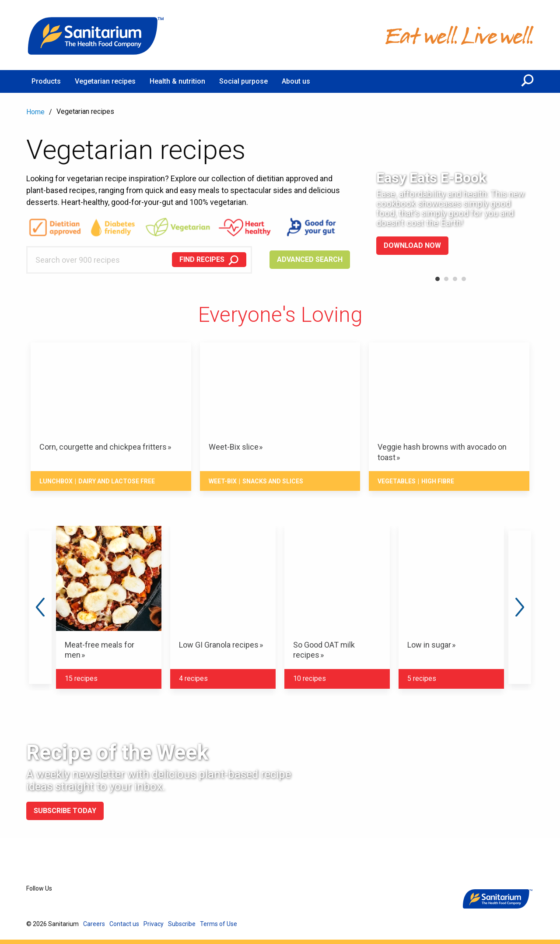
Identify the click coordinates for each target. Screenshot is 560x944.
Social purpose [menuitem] (243, 81)
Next (520, 607)
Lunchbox (56, 481)
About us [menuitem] (296, 81)
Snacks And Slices (273, 481)
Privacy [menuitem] (154, 924)
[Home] (96, 35)
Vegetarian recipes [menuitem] (105, 81)
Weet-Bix (223, 481)
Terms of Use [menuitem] (219, 924)
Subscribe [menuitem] (182, 924)
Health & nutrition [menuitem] (177, 81)
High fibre (438, 481)
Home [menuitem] (35, 112)
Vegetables (397, 481)
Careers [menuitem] (94, 924)
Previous (40, 607)
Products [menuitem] (46, 81)
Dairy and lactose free (117, 481)
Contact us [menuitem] (124, 924)
